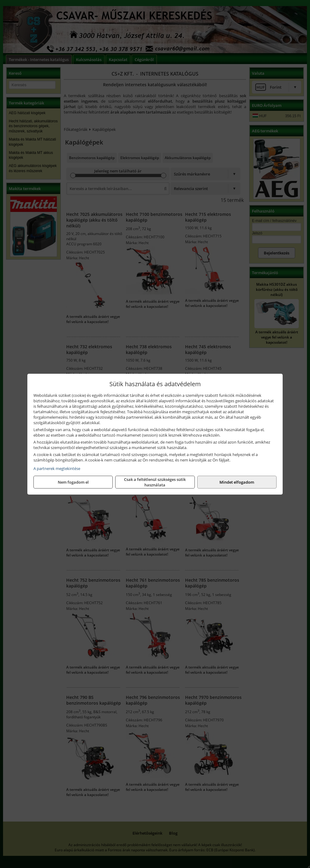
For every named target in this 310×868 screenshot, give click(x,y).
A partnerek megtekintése (57, 468)
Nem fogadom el (73, 482)
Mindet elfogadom (237, 482)
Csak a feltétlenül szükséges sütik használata (155, 482)
